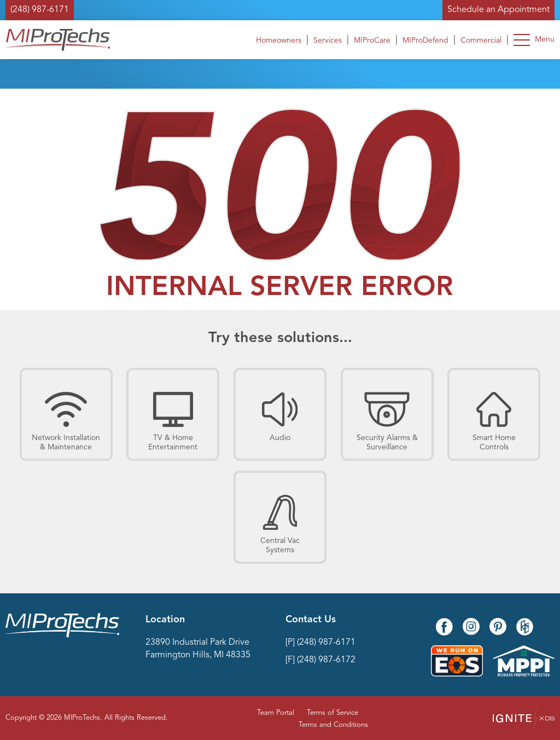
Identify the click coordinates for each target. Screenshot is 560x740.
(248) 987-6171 (40, 10)
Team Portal (276, 713)
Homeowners (279, 41)
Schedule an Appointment (498, 10)
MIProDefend (425, 41)
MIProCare (372, 41)
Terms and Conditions (333, 725)
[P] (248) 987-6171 (320, 643)
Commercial (481, 41)
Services (328, 41)
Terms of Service (332, 713)
